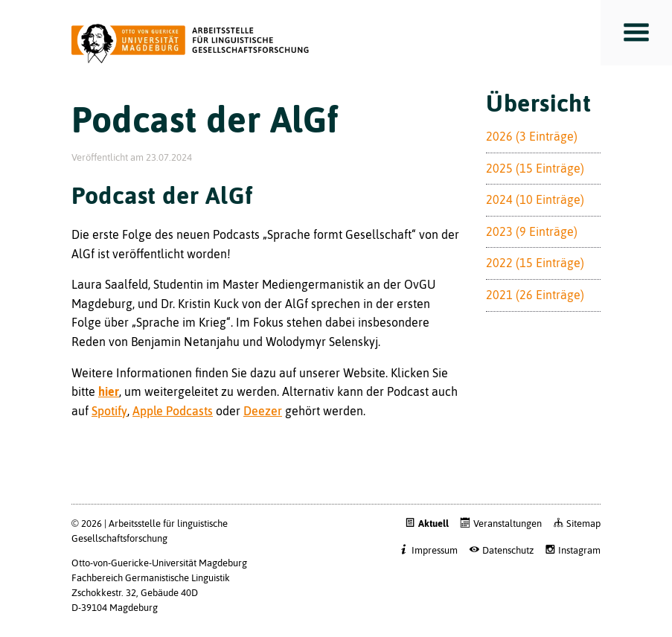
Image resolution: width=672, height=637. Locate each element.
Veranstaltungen (508, 524)
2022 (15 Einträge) (535, 263)
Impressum (435, 550)
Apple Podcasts (173, 411)
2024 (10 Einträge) (535, 199)
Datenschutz (508, 550)
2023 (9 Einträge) (532, 231)
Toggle (636, 33)
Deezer (263, 411)
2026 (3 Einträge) (532, 136)
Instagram (579, 550)
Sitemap (583, 524)
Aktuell (433, 524)
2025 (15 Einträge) (535, 168)
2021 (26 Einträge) (535, 295)
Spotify (109, 411)
